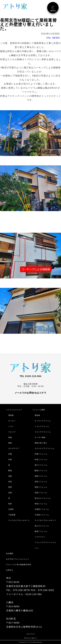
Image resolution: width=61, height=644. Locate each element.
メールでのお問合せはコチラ (30, 392)
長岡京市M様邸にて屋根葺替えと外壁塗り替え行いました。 (28, 24)
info (49, 38)
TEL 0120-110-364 (30, 376)
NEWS (56, 38)
